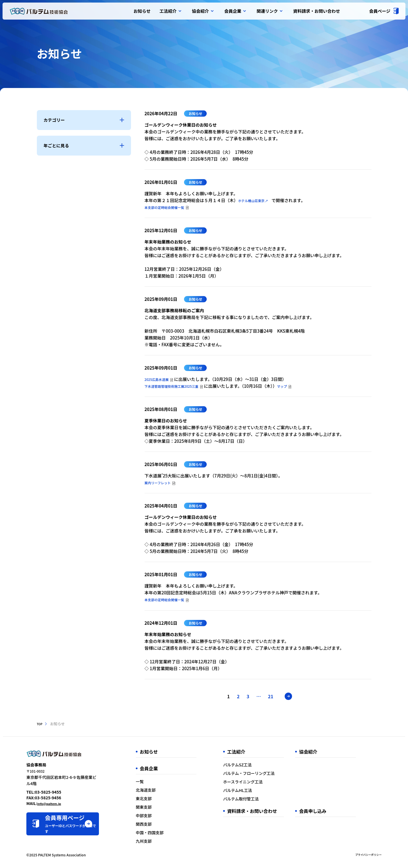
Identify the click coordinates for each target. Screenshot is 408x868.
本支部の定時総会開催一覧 (170, 207)
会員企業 (235, 11)
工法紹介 (170, 11)
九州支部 (164, 843)
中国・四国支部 (170, 835)
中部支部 (164, 818)
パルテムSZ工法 (251, 767)
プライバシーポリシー (365, 857)
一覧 (160, 784)
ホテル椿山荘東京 (258, 200)
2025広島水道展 (160, 380)
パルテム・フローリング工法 (263, 775)
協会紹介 (203, 11)
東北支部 (164, 801)
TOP (41, 726)
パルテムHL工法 (251, 792)
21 (275, 699)
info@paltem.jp (52, 801)
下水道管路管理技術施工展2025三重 (179, 387)
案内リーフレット (161, 484)
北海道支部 (166, 792)
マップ (299, 387)
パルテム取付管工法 (255, 801)
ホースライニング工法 (257, 784)
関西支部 (164, 826)
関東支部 (164, 809)
